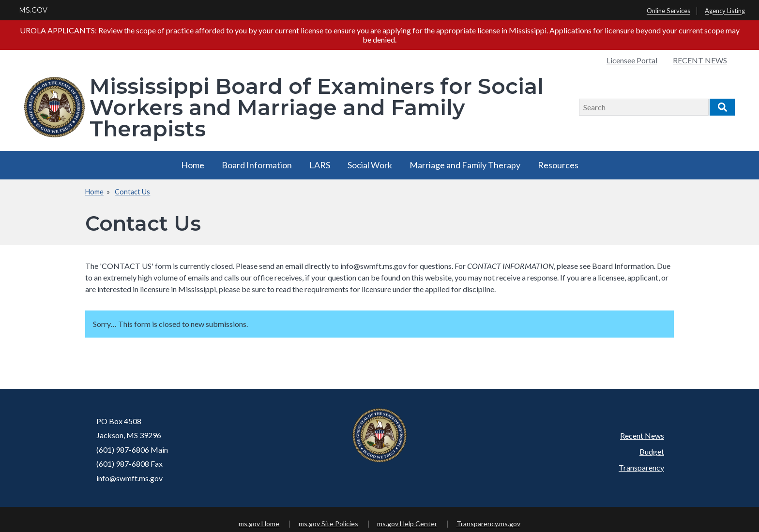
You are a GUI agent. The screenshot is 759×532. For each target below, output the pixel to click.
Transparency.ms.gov (488, 524)
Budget (652, 451)
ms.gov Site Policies (328, 524)
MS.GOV (33, 10)
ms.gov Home (259, 524)
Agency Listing (725, 11)
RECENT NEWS (700, 60)
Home (193, 165)
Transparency (641, 467)
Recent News (642, 436)
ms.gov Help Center (407, 524)
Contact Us (132, 192)
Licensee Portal (632, 60)
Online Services (668, 11)
